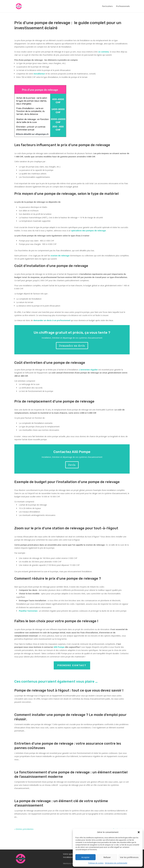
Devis (72, 465)
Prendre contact (72, 665)
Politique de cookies (96, 863)
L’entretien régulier (88, 370)
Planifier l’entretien (28, 611)
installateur (39, 74)
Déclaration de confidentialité (116, 863)
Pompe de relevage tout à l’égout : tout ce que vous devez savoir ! (69, 690)
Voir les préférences (129, 857)
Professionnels (123, 6)
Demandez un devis (72, 346)
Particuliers (107, 6)
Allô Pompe (59, 647)
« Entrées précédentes (24, 829)
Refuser (107, 857)
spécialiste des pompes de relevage (88, 231)
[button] (139, 832)
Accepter (85, 857)
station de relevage (60, 256)
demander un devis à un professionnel (52, 320)
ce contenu (104, 52)
